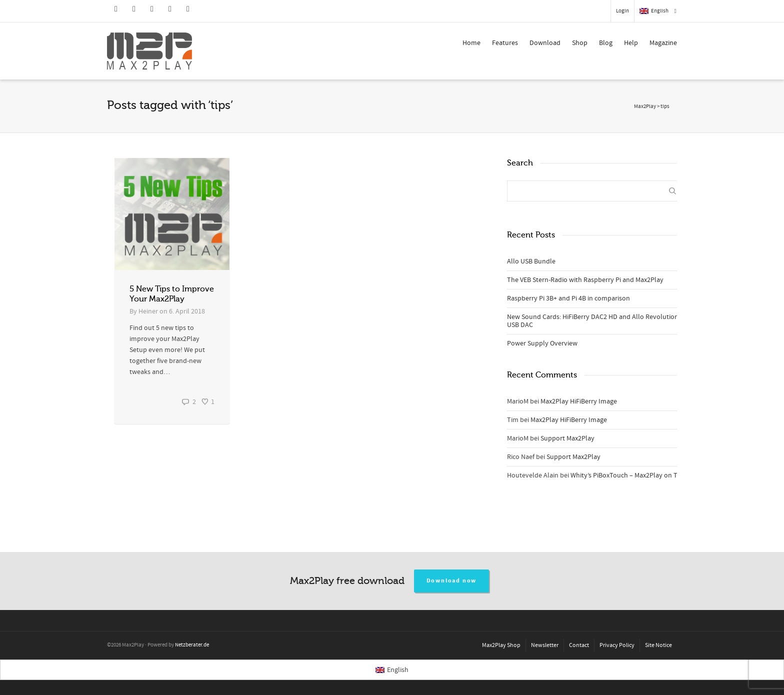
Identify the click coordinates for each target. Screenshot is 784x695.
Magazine (663, 43)
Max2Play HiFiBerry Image (579, 401)
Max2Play (645, 106)
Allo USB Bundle (531, 261)
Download (545, 43)
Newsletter (545, 645)
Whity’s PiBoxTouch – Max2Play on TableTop (636, 475)
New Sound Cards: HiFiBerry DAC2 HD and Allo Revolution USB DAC (593, 321)
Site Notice (658, 645)
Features (505, 43)
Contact (579, 645)
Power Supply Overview (542, 343)
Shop (580, 43)
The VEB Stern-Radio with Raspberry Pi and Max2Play (585, 280)
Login (622, 11)
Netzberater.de (192, 645)
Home (471, 43)
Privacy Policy (617, 645)
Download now (452, 581)
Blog (606, 43)
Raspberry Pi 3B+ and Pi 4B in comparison (568, 298)
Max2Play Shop (501, 645)
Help (631, 43)
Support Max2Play (567, 438)
